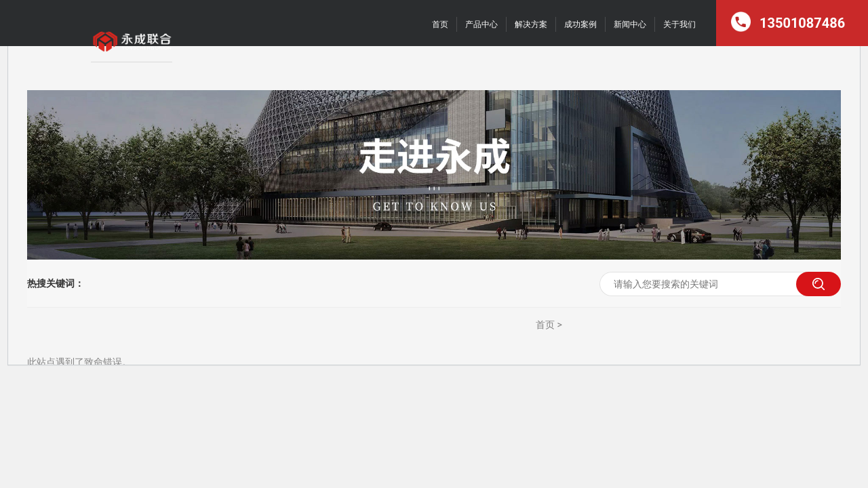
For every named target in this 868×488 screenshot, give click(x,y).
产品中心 (481, 24)
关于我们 (679, 24)
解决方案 (531, 24)
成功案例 (580, 24)
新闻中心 (630, 24)
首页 (440, 24)
